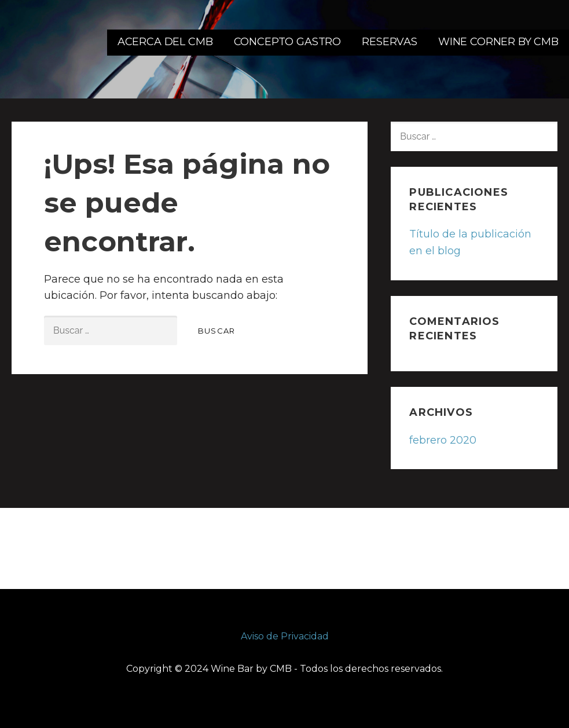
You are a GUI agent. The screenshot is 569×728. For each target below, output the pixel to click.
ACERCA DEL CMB (165, 42)
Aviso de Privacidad (285, 636)
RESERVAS (390, 42)
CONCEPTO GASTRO (288, 42)
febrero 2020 (443, 440)
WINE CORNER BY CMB (498, 42)
